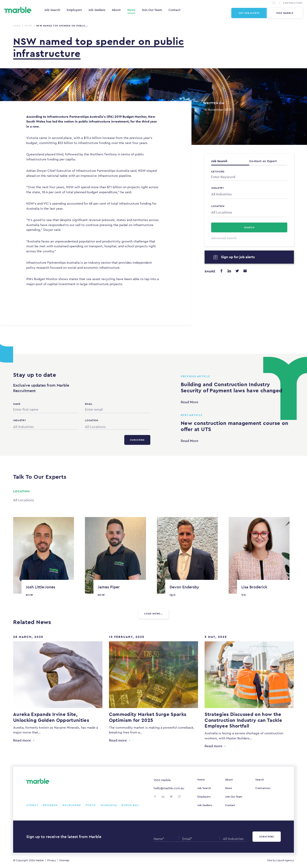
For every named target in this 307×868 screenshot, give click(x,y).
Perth (91, 805)
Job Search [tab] (219, 161)
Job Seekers (97, 10)
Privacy (52, 860)
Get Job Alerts (249, 13)
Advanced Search (224, 238)
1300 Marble (285, 13)
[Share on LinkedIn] (229, 271)
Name (17, 404)
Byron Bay (130, 805)
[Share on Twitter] (237, 271)
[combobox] (249, 194)
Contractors (263, 788)
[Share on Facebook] (221, 271)
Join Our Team (152, 10)
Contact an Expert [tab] (263, 161)
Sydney (32, 805)
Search (260, 780)
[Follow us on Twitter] (171, 797)
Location (218, 206)
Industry (218, 188)
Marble (40, 860)
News (131, 10)
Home (17, 26)
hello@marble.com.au (169, 788)
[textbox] (249, 194)
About (116, 10)
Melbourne (72, 805)
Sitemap (64, 860)
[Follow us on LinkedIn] (163, 797)
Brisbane (50, 805)
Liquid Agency (285, 860)
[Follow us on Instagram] (179, 797)
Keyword (218, 172)
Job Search (52, 10)
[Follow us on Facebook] (155, 797)
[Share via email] (245, 271)
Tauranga (109, 805)
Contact (175, 10)
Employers (74, 10)
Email (89, 404)
